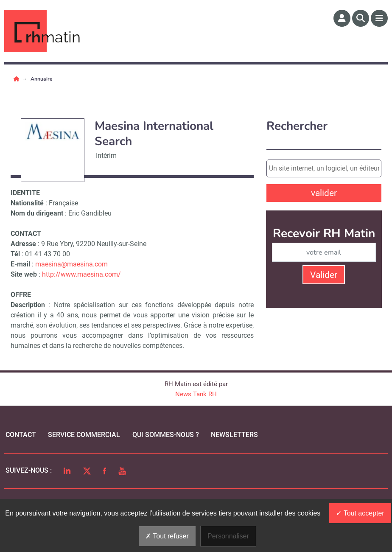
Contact (21, 435)
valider (324, 193)
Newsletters (234, 435)
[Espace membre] (342, 18)
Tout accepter (360, 513)
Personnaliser (228, 536)
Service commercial (84, 435)
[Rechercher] (361, 18)
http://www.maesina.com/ (81, 274)
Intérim (106, 156)
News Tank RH (196, 394)
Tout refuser (167, 536)
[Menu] (379, 18)
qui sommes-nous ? (166, 435)
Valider (324, 275)
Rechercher (297, 126)
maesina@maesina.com (71, 264)
